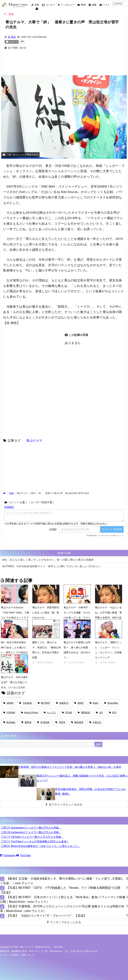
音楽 (35, 5)
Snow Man (111, 703)
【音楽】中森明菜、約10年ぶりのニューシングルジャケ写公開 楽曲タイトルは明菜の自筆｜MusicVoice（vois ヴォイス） (62, 909)
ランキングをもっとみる (64, 922)
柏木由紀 (9, 722)
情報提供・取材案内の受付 (14, 951)
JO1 (100, 713)
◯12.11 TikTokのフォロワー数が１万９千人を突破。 (32, 837)
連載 (93, 5)
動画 (82, 5)
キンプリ (50, 713)
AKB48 (8, 703)
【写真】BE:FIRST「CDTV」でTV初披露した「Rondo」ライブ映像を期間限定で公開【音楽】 (60, 890)
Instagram (8, 855)
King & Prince (30, 713)
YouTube (23, 855)
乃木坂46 (25, 703)
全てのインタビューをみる (64, 805)
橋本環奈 (77, 722)
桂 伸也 (12, 37)
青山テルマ (34, 441)
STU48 (67, 713)
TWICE (60, 722)
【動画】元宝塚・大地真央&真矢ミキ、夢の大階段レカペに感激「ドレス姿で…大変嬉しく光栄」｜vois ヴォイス (62, 881)
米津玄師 (43, 722)
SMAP (79, 703)
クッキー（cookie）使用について (17, 955)
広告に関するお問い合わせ (84, 951)
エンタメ (49, 5)
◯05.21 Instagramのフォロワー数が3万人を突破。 (31, 828)
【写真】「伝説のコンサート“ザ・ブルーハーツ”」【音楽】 (46, 916)
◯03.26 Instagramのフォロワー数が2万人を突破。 (31, 832)
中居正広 (95, 722)
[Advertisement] (64, 65)
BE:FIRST (44, 703)
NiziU (94, 703)
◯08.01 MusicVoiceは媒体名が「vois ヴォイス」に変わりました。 (41, 846)
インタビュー (66, 5)
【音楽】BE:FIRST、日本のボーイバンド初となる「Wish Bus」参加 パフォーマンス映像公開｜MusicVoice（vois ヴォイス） (63, 899)
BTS (113, 713)
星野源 (26, 722)
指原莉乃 (62, 703)
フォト (105, 5)
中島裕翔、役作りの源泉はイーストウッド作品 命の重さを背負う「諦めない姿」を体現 (70, 767)
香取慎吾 (84, 713)
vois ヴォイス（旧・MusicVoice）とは (49, 951)
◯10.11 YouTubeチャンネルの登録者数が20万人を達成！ (35, 841)
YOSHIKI (9, 713)
